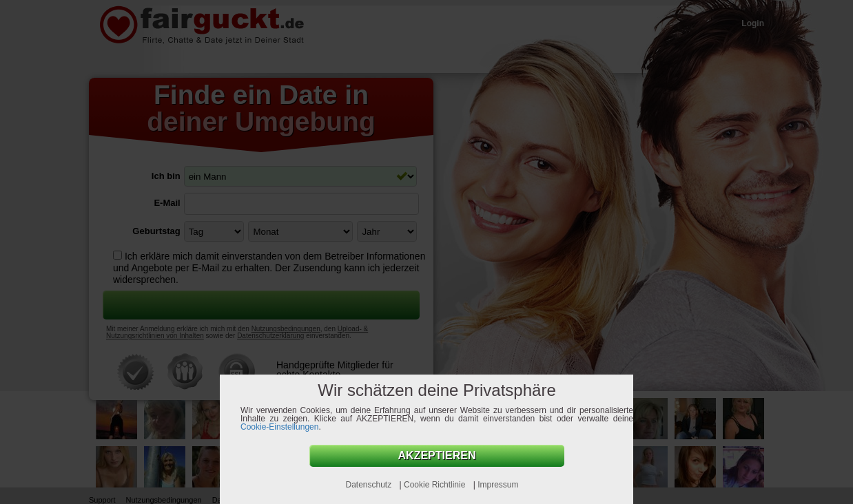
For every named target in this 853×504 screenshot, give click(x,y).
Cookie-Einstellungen (279, 427)
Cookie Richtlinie (436, 485)
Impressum (498, 485)
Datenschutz (369, 485)
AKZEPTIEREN (437, 455)
